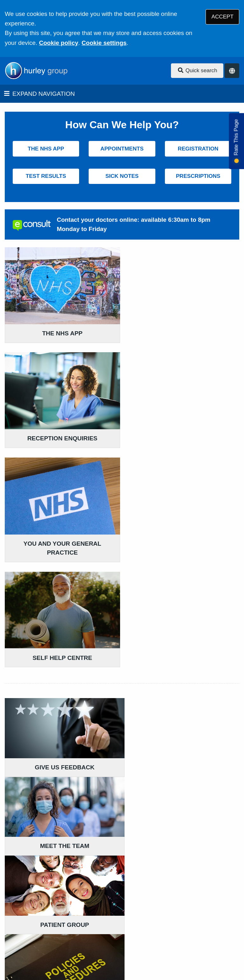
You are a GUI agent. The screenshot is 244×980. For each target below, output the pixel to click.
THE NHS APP (46, 149)
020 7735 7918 (56, 883)
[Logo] (36, 71)
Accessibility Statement (149, 929)
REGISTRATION (198, 149)
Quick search (197, 70)
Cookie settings (104, 43)
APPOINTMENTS (122, 149)
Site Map (158, 937)
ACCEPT (223, 17)
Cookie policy (59, 43)
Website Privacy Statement (79, 937)
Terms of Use (61, 929)
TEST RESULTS (46, 176)
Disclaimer (98, 929)
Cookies (130, 937)
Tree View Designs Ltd (39, 956)
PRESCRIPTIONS (198, 176)
